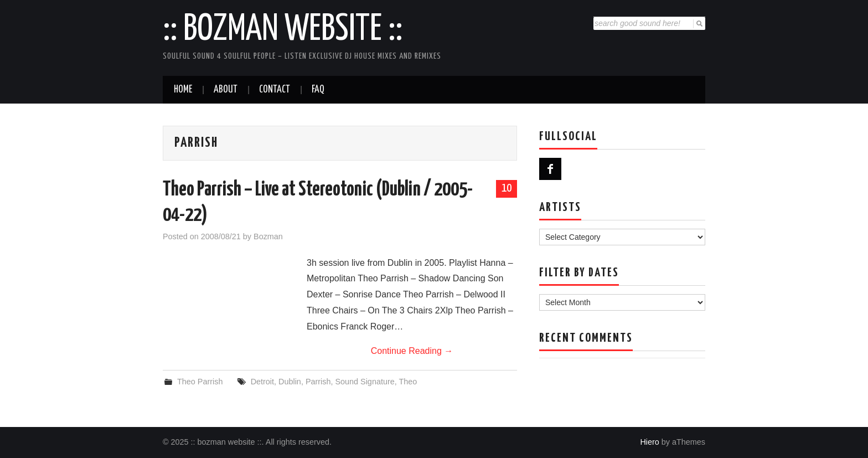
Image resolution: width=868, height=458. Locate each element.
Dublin (290, 382)
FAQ (318, 90)
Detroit (262, 382)
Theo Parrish (200, 382)
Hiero (649, 442)
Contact (275, 90)
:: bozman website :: (283, 30)
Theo (408, 382)
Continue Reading (412, 351)
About (226, 90)
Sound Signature (365, 382)
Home (183, 90)
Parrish (318, 382)
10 (507, 188)
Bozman (268, 236)
